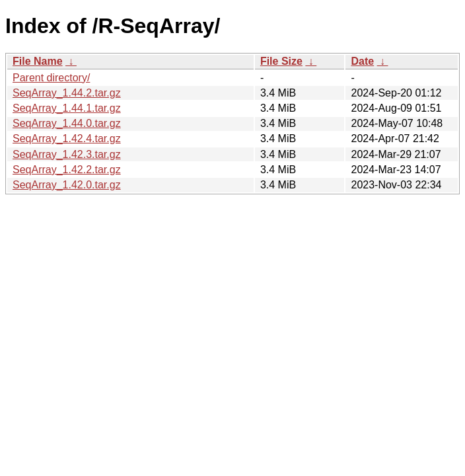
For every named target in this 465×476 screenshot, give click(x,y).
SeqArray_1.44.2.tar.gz (67, 93)
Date (362, 61)
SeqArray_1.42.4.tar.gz (67, 139)
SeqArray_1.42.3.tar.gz (67, 154)
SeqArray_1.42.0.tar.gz (67, 185)
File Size (281, 61)
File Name (38, 61)
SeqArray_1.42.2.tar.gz (67, 170)
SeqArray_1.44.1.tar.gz (67, 108)
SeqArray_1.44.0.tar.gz (67, 123)
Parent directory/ (51, 78)
